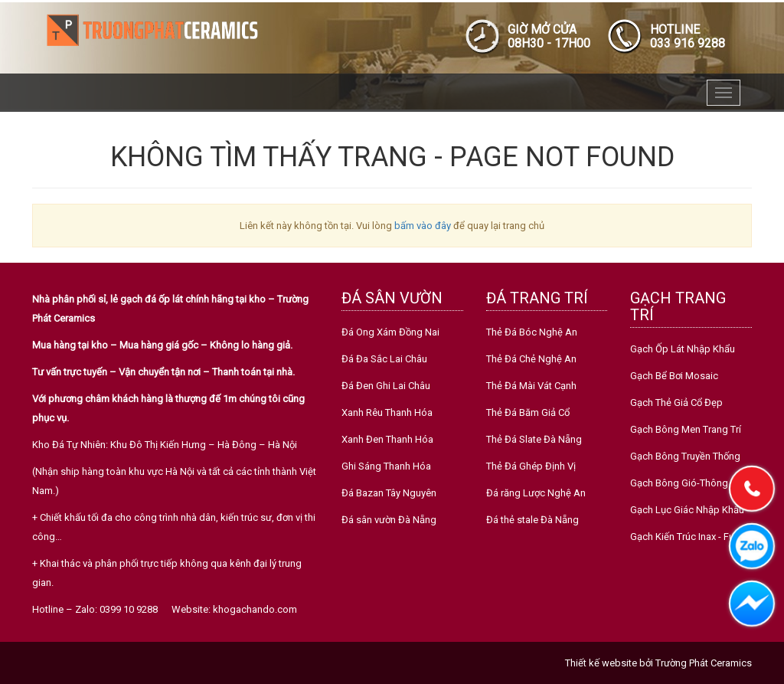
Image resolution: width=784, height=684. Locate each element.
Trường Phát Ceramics (704, 663)
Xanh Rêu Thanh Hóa (387, 412)
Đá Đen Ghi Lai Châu (386, 386)
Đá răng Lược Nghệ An (536, 493)
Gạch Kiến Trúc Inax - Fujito (689, 537)
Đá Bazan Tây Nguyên (389, 493)
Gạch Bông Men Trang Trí (686, 429)
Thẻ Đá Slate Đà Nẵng (534, 439)
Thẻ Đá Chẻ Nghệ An (531, 359)
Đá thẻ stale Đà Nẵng (532, 520)
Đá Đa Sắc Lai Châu (384, 359)
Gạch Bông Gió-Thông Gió (688, 483)
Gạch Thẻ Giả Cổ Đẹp (676, 403)
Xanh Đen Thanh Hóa (387, 439)
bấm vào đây (423, 226)
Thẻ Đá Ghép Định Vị (531, 466)
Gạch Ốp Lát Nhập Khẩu (683, 349)
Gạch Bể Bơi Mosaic (674, 376)
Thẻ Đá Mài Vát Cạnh (531, 386)
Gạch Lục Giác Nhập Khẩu (687, 510)
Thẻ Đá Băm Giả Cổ (528, 412)
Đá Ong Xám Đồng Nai (390, 332)
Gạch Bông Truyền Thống (685, 456)
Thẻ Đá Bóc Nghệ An (532, 332)
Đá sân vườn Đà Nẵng (389, 520)
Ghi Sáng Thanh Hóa (386, 466)
